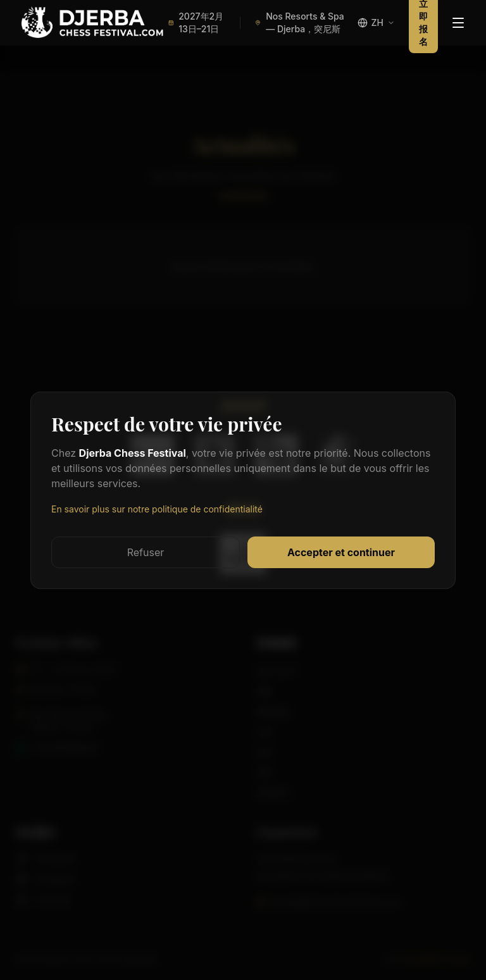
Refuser (146, 552)
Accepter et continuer (341, 552)
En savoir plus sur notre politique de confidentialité (157, 509)
